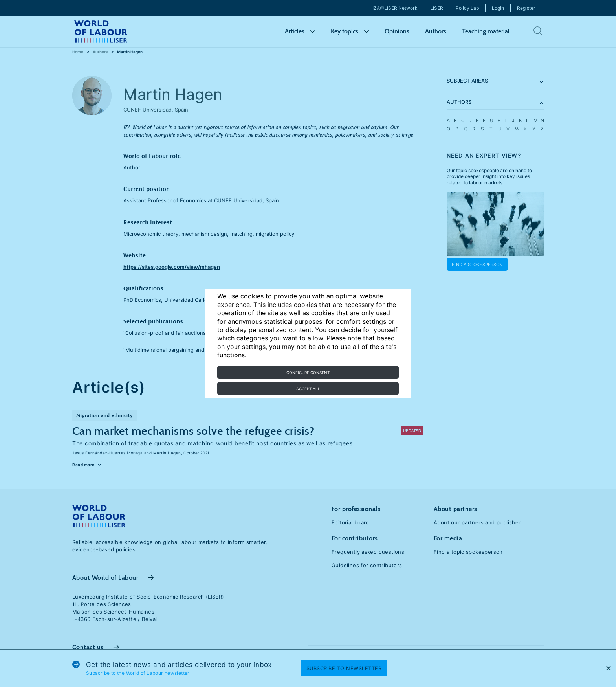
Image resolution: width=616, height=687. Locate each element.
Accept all (308, 389)
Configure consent (308, 373)
